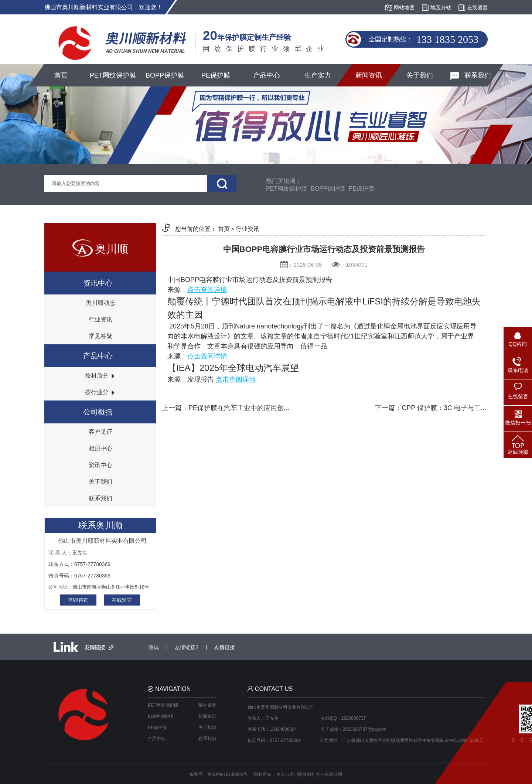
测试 (154, 647)
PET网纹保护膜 (113, 75)
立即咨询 (78, 600)
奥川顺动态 (100, 303)
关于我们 (420, 75)
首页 (61, 75)
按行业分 (100, 392)
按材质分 (100, 376)
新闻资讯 (369, 75)
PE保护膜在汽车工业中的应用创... (239, 408)
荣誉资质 (207, 705)
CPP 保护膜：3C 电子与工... (444, 408)
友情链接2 (187, 647)
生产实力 (318, 75)
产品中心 (267, 75)
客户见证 (100, 432)
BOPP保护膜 (165, 75)
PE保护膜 (216, 75)
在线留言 (122, 600)
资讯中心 (100, 465)
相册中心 (100, 448)
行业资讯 (100, 319)
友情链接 (225, 647)
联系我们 (471, 76)
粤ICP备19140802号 (227, 774)
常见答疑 (100, 336)
